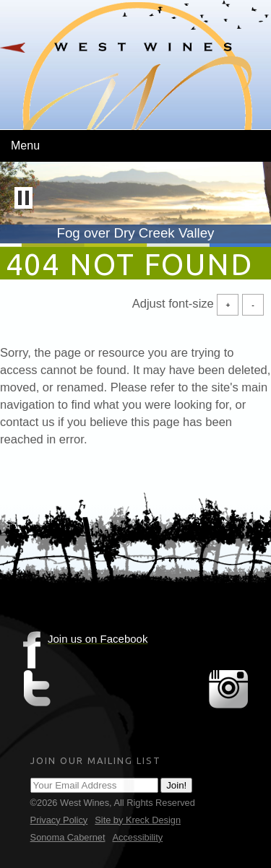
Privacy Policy (59, 820)
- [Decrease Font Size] (253, 304)
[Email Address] (94, 785)
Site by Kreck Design (138, 820)
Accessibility (137, 837)
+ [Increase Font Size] (228, 304)
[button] (23, 198)
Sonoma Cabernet (68, 837)
